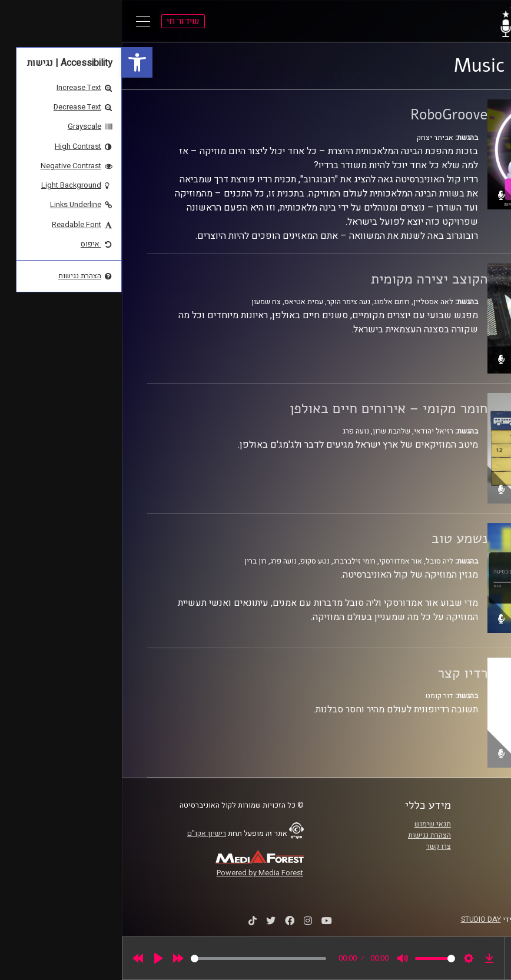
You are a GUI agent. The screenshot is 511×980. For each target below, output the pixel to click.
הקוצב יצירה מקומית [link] (307, 279)
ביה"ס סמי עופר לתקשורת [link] (437, 824)
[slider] (137, 959)
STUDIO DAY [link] (359, 919)
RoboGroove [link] (327, 115)
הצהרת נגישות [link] (308, 835)
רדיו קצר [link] (341, 673)
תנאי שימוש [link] (311, 824)
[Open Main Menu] (21, 21)
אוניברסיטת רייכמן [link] (447, 835)
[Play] (36, 958)
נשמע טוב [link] (338, 538)
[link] (15, 62)
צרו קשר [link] (317, 846)
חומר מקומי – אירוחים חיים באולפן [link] (267, 408)
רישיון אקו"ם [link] (85, 834)
